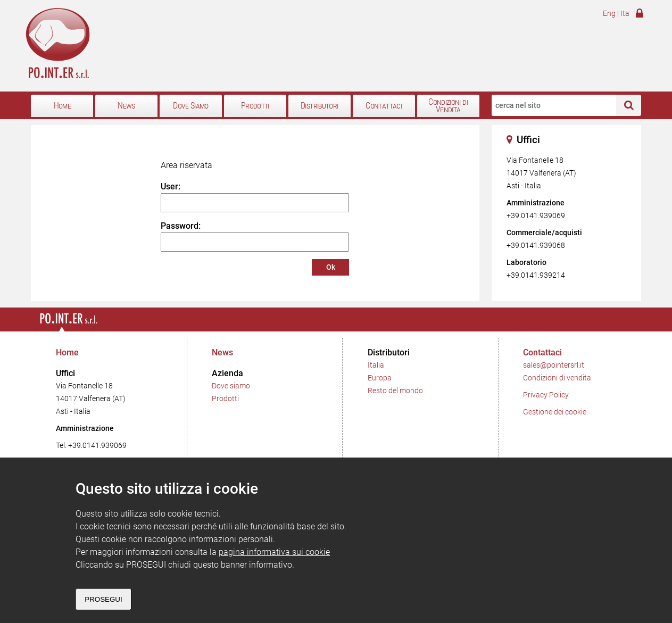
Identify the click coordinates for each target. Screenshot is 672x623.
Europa (380, 378)
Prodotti (255, 106)
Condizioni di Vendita (448, 106)
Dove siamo (231, 386)
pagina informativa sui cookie (274, 552)
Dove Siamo (191, 106)
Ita (625, 14)
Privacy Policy (546, 395)
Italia (376, 365)
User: (171, 186)
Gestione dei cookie (555, 412)
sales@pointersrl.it (554, 365)
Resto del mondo (395, 391)
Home (62, 106)
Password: (181, 226)
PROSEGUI (103, 599)
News (126, 106)
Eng (609, 14)
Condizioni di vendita (557, 378)
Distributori (319, 106)
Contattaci (384, 106)
